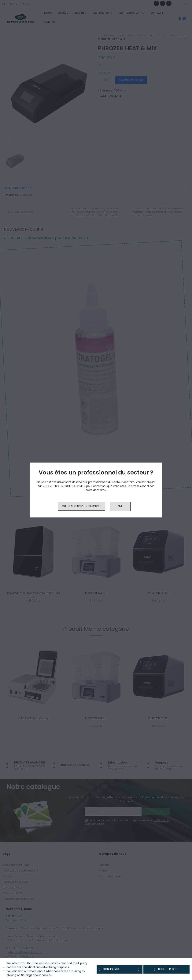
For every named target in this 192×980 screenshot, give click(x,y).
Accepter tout (167, 969)
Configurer (120, 969)
